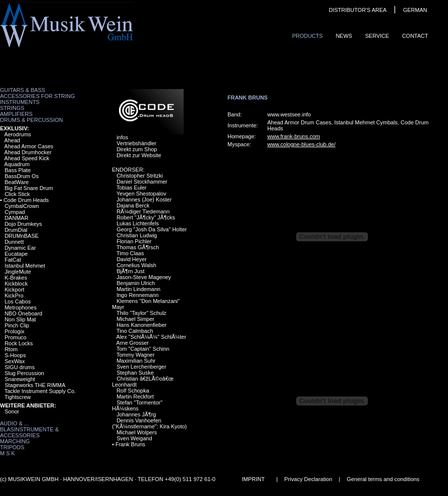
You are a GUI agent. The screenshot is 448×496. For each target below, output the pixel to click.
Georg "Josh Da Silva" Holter (152, 229)
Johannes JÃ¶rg (136, 414)
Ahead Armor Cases (29, 146)
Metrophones (20, 307)
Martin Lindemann (138, 289)
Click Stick (17, 194)
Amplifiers (16, 114)
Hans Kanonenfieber (141, 325)
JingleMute (18, 272)
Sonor (12, 411)
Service (377, 36)
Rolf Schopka (133, 391)
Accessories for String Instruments (37, 99)
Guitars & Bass (23, 90)
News (344, 36)
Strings (12, 108)
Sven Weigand (134, 438)
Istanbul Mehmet (25, 266)
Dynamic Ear (20, 248)
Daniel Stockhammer (142, 182)
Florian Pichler (134, 241)
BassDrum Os (21, 176)
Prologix (14, 331)
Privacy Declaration (308, 479)
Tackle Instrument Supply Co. (40, 391)
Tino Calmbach (135, 331)
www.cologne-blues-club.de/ (301, 144)
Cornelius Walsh (136, 265)
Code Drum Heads (26, 200)
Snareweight (20, 379)
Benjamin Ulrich (136, 283)
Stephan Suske (135, 373)
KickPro (14, 296)
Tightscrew (18, 397)
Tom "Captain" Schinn (143, 349)
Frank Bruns (130, 444)
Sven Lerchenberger (141, 367)
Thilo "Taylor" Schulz (141, 313)
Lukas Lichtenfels (138, 223)
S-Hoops (15, 355)
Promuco (15, 337)
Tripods (12, 447)
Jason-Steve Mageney (144, 277)
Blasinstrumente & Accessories (29, 432)
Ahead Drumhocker (28, 152)
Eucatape (16, 254)
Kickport (14, 290)
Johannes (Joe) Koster (144, 199)
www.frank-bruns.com (294, 136)
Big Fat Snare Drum (29, 188)
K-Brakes (16, 278)
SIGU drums (20, 367)
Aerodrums (18, 134)
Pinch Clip (17, 325)
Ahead (12, 140)
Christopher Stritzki (140, 176)
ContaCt (415, 36)
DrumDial (16, 230)
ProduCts (308, 36)
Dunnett (14, 242)
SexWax (15, 361)
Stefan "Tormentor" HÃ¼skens (137, 405)
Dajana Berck (133, 205)
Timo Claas (130, 253)
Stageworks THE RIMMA (35, 385)
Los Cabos (18, 301)
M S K (7, 453)
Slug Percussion (24, 373)
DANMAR (16, 218)
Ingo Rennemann (137, 295)
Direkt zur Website (139, 155)
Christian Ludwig (137, 235)
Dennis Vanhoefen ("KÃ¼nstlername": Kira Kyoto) (149, 423)
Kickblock (16, 284)
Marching (15, 441)
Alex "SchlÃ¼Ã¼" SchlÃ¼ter (152, 337)
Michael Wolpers (137, 432)
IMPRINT (253, 479)
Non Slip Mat (20, 319)
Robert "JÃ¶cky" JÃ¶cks (146, 217)
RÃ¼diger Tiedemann (143, 211)
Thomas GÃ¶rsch (138, 247)
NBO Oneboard (23, 313)
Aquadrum (17, 164)
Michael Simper (135, 319)
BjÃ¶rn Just (130, 271)
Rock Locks (19, 343)
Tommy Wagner (136, 355)
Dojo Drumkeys (23, 224)
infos (122, 137)
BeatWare (17, 182)
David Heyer (132, 259)
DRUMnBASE (21, 236)
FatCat (13, 260)
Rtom (11, 349)
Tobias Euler (132, 188)
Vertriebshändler (136, 143)
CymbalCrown (22, 206)
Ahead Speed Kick (27, 158)
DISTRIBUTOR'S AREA (357, 10)
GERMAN (415, 10)
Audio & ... (14, 423)
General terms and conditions (383, 479)
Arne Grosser (133, 343)
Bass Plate (18, 170)
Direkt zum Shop (137, 149)
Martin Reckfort (135, 397)
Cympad (15, 212)
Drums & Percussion (32, 120)
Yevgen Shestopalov (141, 194)
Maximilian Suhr (136, 361)
